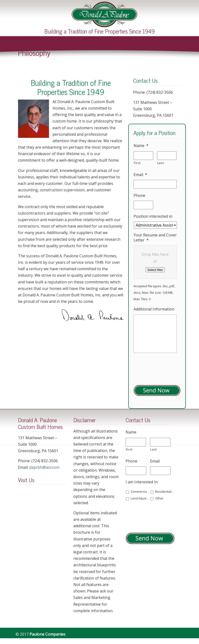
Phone (139, 196)
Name (141, 146)
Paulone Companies (104, 14)
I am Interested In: (142, 482)
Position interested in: (153, 216)
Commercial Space (140, 492)
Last (161, 163)
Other (159, 498)
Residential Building (164, 492)
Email (140, 175)
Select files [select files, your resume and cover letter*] (155, 270)
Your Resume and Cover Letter (155, 238)
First (137, 163)
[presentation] (162, 516)
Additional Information (154, 309)
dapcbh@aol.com (44, 467)
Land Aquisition (140, 498)
